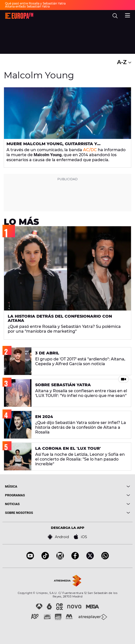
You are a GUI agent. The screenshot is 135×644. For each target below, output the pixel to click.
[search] (115, 16)
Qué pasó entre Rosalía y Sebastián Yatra (35, 3)
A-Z (124, 62)
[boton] (99, 486)
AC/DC (90, 150)
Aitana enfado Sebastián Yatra (27, 6)
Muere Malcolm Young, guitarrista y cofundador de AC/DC (52, 146)
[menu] (128, 15)
